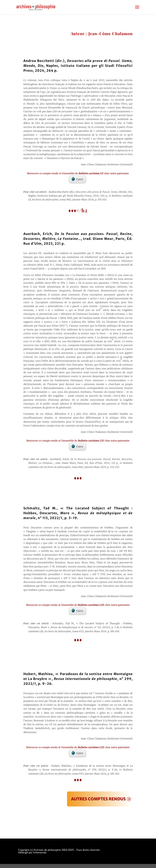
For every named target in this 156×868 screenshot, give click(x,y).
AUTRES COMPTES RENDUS (98, 799)
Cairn (77, 179)
